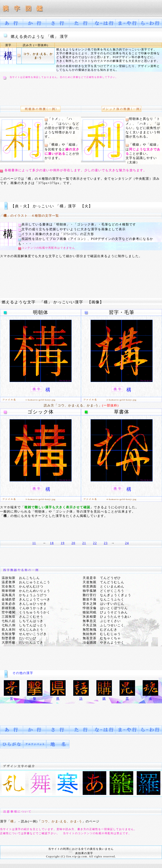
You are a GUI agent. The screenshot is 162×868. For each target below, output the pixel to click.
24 (127, 543)
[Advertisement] (81, 92)
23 (106, 543)
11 (34, 543)
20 (73, 543)
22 (95, 543)
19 (63, 543)
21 (84, 543)
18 (52, 543)
